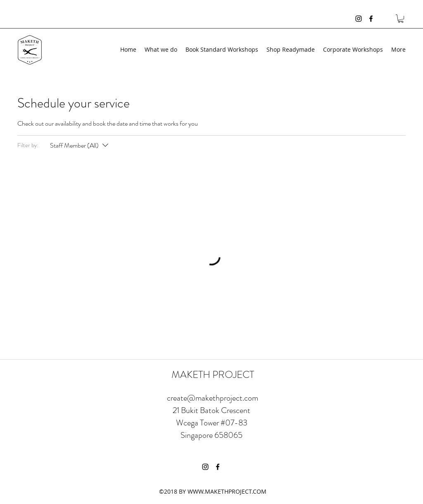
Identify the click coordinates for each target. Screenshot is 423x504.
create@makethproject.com (213, 398)
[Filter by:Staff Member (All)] (80, 146)
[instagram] (359, 19)
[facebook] (371, 19)
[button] (401, 19)
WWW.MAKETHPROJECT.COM (227, 491)
